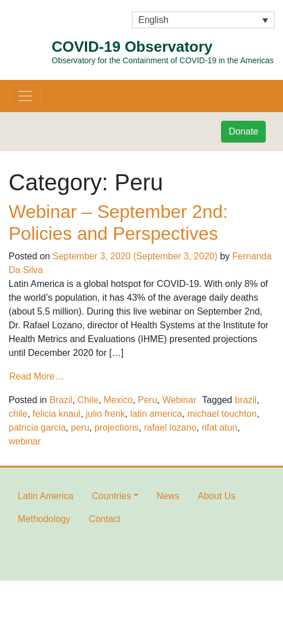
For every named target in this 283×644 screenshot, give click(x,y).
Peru (148, 400)
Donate (243, 131)
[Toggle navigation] (25, 96)
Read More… (36, 376)
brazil (246, 400)
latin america (156, 414)
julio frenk (105, 414)
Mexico (118, 400)
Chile (88, 400)
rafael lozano (170, 428)
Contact (105, 519)
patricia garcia (37, 428)
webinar (25, 441)
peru (80, 428)
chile (18, 414)
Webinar (179, 400)
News (168, 496)
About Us (217, 496)
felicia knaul (57, 414)
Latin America (46, 496)
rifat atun (219, 428)
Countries (111, 496)
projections (116, 428)
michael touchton (222, 414)
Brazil (61, 400)
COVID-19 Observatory (163, 53)
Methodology (44, 519)
